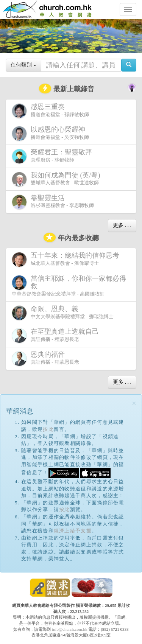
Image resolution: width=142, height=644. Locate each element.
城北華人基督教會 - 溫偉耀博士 (67, 259)
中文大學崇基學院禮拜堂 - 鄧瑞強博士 (63, 313)
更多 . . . (122, 225)
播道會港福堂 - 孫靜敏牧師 (50, 111)
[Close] (134, 404)
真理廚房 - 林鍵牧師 (53, 156)
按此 (48, 429)
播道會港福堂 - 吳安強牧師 (50, 133)
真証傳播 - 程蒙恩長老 (57, 335)
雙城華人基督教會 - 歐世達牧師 (58, 179)
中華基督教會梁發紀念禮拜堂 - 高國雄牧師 (69, 286)
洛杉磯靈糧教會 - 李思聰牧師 (53, 202)
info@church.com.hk (69, 629)
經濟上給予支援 (73, 531)
